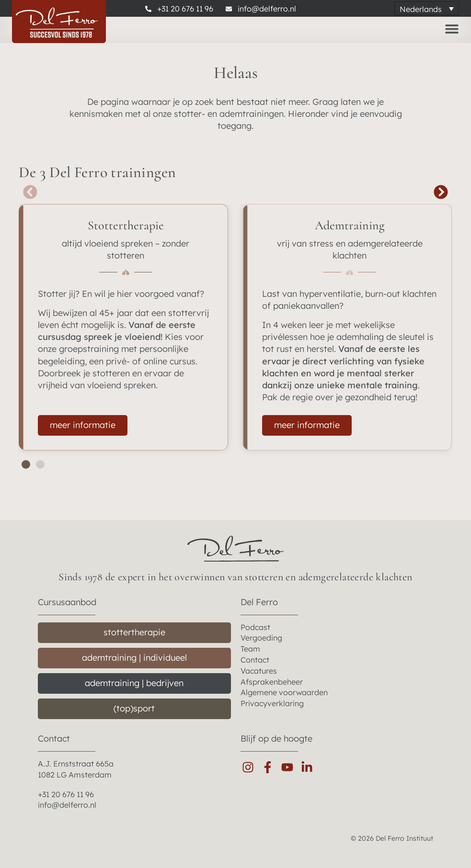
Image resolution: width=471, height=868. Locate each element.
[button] (31, 192)
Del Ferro (259, 602)
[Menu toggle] (452, 29)
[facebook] (270, 767)
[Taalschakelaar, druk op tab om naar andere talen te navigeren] (427, 9)
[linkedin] (309, 767)
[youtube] (290, 767)
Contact (54, 738)
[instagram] (250, 767)
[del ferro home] (235, 549)
